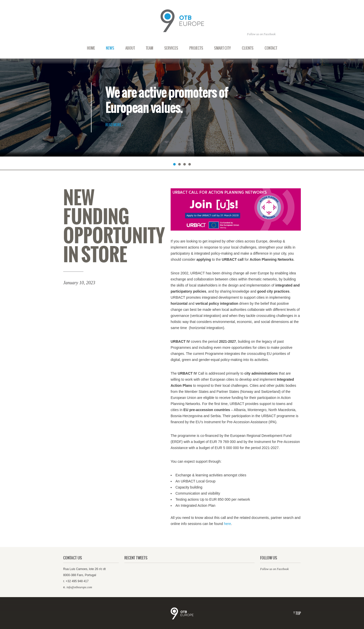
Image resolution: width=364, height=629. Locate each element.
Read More (113, 125)
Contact (271, 48)
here (227, 524)
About (130, 48)
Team (150, 48)
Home (91, 48)
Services (171, 48)
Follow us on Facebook (274, 569)
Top (298, 613)
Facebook (270, 34)
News (110, 48)
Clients (248, 48)
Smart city (222, 48)
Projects (196, 48)
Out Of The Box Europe (182, 21)
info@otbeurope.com (79, 587)
